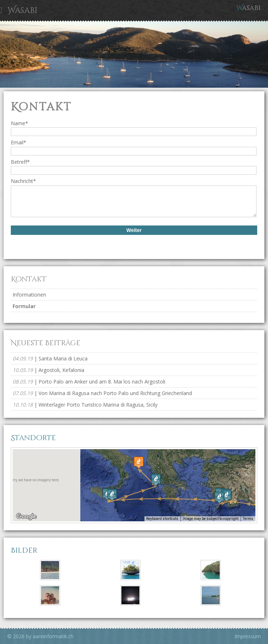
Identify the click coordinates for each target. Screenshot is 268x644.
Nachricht (23, 181)
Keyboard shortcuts (162, 519)
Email (19, 142)
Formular (24, 306)
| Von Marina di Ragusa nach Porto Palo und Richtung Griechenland (102, 393)
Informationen (29, 295)
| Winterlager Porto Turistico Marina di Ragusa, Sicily (85, 405)
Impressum (248, 636)
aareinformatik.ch (53, 636)
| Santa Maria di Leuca (50, 358)
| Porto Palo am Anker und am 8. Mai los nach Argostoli (89, 382)
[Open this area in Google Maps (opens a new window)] (26, 517)
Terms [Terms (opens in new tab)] (248, 519)
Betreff (20, 162)
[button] (219, 497)
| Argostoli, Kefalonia (48, 370)
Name (19, 123)
